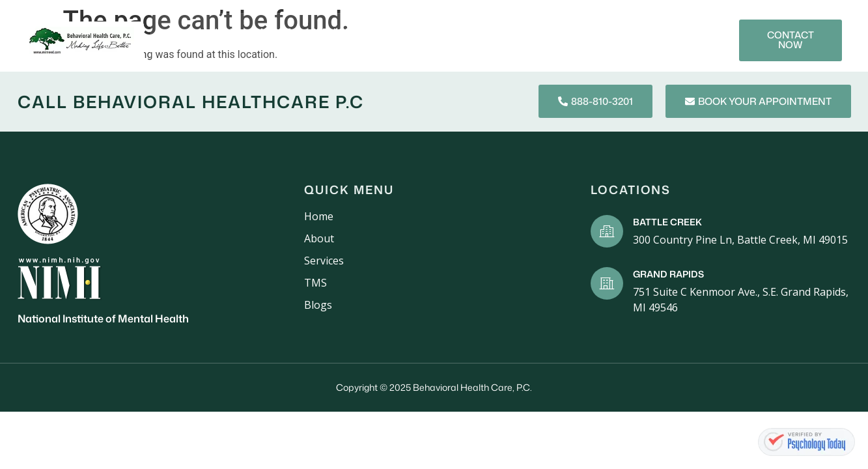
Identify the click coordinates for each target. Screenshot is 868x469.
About (270, 32)
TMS (566, 32)
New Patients (405, 32)
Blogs (611, 32)
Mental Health (498, 32)
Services (329, 32)
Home (219, 32)
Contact (604, 49)
